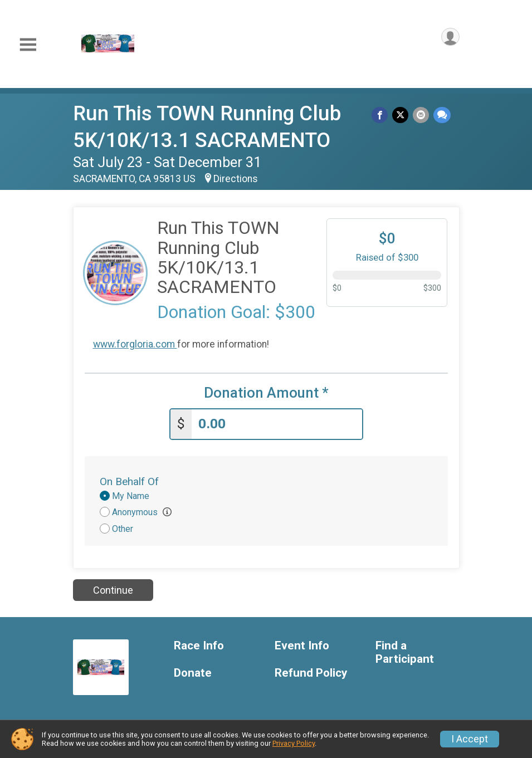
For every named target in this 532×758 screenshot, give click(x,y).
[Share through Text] (442, 116)
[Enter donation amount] (277, 422)
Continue (113, 588)
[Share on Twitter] (402, 116)
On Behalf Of (129, 479)
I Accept (470, 739)
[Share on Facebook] (383, 116)
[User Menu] (449, 38)
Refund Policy (311, 671)
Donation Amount (266, 393)
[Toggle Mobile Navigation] (28, 45)
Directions (236, 179)
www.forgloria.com (135, 344)
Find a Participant (405, 650)
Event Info (302, 644)
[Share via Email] (422, 116)
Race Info (199, 644)
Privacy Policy (294, 743)
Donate (193, 671)
